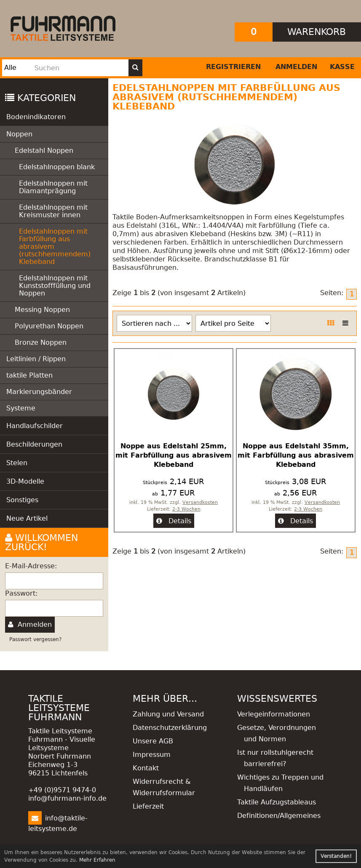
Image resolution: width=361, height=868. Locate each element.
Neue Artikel (27, 518)
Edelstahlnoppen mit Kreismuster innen (53, 211)
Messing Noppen (42, 310)
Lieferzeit (148, 806)
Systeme (21, 408)
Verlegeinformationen (274, 714)
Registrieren (233, 67)
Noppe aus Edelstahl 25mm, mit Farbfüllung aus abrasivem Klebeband (174, 455)
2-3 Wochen (186, 509)
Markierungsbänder (39, 392)
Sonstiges (22, 500)
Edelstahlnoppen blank (57, 167)
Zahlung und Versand (168, 714)
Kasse (342, 67)
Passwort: (21, 593)
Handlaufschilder (35, 426)
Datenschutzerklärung (170, 728)
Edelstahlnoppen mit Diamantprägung (53, 187)
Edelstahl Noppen (44, 150)
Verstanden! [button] (336, 856)
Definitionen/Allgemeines (279, 816)
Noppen (19, 134)
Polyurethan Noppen (49, 326)
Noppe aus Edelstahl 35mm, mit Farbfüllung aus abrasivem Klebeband (296, 455)
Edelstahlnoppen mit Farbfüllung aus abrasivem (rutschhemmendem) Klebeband (55, 246)
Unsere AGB (153, 741)
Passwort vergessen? (35, 639)
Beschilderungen (34, 444)
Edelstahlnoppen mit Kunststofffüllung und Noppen (55, 286)
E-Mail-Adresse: (31, 566)
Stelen (17, 463)
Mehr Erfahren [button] (97, 860)
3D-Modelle (25, 481)
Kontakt (146, 768)
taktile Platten (29, 375)
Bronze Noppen (41, 342)
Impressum (152, 755)
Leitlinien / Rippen (36, 359)
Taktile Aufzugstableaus (277, 802)
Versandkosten (200, 502)
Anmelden (296, 67)
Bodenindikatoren (36, 117)
